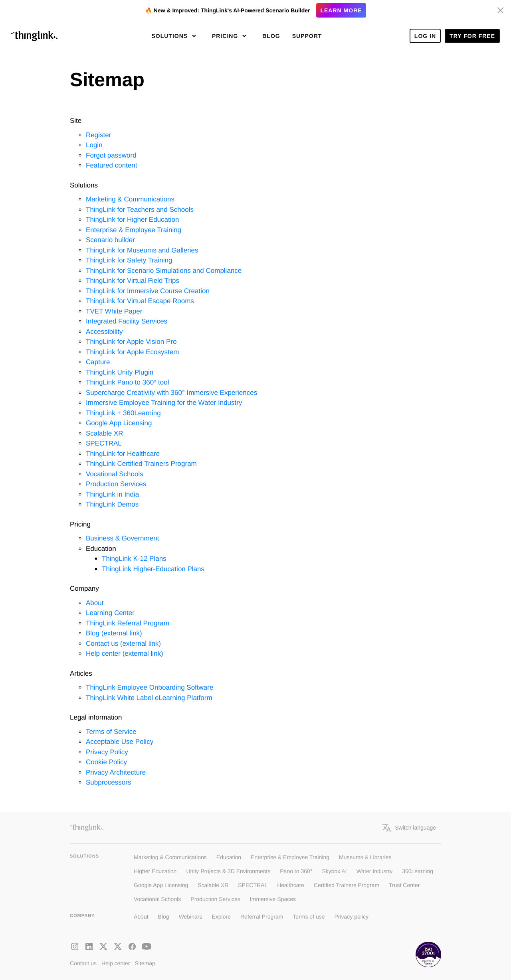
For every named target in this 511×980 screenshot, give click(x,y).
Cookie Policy (106, 762)
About (95, 603)
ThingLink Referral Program (128, 623)
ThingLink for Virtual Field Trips (133, 281)
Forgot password (111, 155)
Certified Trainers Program (347, 885)
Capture (98, 362)
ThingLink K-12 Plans (134, 559)
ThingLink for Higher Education (132, 220)
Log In (425, 36)
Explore (221, 917)
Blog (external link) (114, 633)
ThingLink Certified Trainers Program (141, 464)
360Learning (418, 871)
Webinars (191, 917)
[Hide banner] (501, 10)
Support (307, 36)
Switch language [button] (409, 828)
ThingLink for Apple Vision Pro (131, 342)
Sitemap (145, 963)
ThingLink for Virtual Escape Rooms (140, 301)
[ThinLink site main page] (34, 36)
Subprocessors (108, 782)
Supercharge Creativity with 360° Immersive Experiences (171, 393)
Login (94, 145)
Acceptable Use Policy (120, 742)
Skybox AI (334, 871)
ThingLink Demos (112, 504)
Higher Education (155, 871)
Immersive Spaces (273, 899)
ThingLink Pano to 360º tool (127, 382)
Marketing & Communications (130, 199)
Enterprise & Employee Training (134, 230)
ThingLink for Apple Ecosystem (132, 352)
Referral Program (262, 917)
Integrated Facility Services (127, 321)
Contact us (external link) (123, 644)
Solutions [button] (170, 36)
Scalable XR (105, 433)
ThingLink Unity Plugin (120, 372)
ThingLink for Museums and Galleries (142, 250)
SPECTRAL (104, 443)
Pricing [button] (226, 36)
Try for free (472, 36)
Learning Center (110, 613)
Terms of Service (111, 732)
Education (229, 857)
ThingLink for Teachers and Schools (140, 210)
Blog (271, 36)
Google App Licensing (119, 423)
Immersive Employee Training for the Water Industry (164, 403)
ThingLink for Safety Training (129, 260)
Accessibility (104, 332)
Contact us (83, 963)
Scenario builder (110, 240)
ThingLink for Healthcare (123, 454)
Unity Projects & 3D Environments (228, 871)
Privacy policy (352, 917)
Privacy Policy (107, 752)
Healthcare (291, 885)
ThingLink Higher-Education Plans (153, 569)
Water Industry (375, 871)
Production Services (116, 484)
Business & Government (122, 538)
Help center (116, 963)
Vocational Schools (115, 474)
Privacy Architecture (116, 772)
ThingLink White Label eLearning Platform (149, 698)
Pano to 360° (296, 871)
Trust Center (404, 885)
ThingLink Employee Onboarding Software (150, 687)
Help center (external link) (125, 654)
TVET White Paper (114, 311)
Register (98, 135)
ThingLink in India (112, 494)
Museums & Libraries (365, 857)
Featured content (112, 165)
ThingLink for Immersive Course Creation (148, 291)
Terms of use (309, 917)
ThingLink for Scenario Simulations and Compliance (164, 271)
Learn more (341, 10)
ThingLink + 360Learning (123, 413)
